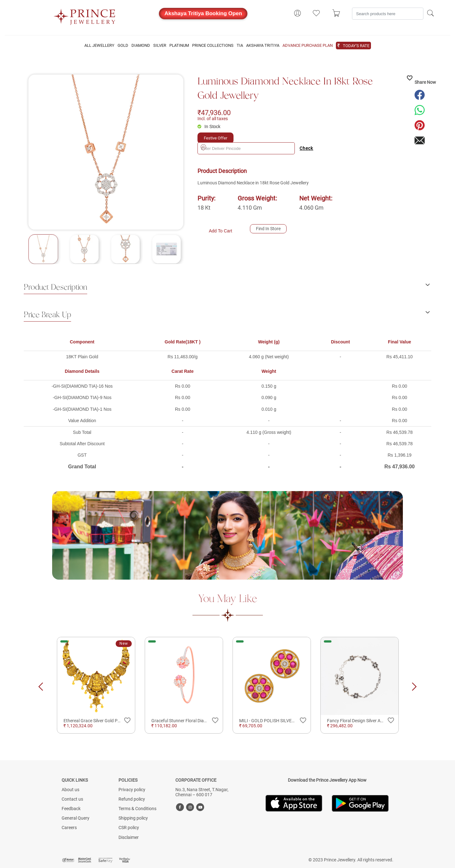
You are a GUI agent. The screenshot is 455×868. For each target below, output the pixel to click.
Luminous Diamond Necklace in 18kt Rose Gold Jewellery (285, 89)
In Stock (212, 126)
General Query (76, 818)
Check (306, 148)
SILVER (160, 46)
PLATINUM (179, 46)
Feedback (71, 809)
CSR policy (129, 828)
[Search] (388, 14)
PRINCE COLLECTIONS (213, 46)
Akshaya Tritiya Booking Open (203, 13)
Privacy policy (132, 790)
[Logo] (85, 15)
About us (70, 790)
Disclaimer (129, 837)
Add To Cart (221, 231)
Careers (69, 828)
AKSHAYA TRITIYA (263, 46)
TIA (240, 46)
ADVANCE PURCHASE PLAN (308, 46)
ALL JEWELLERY (99, 46)
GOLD (123, 46)
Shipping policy (133, 818)
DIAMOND (141, 46)
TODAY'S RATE (356, 46)
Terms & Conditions (137, 809)
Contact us (72, 799)
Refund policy (132, 799)
